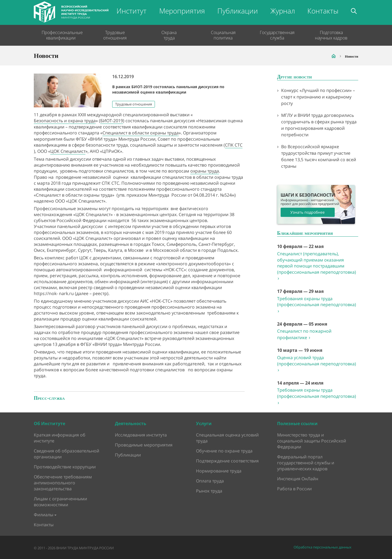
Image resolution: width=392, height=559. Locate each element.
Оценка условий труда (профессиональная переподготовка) (317, 364)
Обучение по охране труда (224, 451)
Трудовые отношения (115, 35)
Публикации (238, 11)
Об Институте (49, 424)
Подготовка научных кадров (331, 35)
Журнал (283, 11)
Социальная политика (223, 35)
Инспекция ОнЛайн (298, 479)
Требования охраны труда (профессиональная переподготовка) (317, 305)
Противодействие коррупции (65, 467)
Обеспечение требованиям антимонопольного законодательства (63, 483)
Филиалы (44, 515)
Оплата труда (210, 481)
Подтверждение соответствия (227, 461)
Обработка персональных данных (323, 547)
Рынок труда (209, 491)
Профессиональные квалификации (61, 35)
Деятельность (131, 424)
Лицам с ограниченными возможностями (60, 502)
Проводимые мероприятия (144, 445)
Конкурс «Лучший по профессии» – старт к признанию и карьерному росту (318, 97)
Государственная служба (277, 35)
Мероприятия (182, 11)
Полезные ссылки (297, 424)
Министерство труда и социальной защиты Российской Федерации (312, 441)
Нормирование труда (219, 471)
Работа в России (294, 489)
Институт (132, 11)
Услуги (204, 424)
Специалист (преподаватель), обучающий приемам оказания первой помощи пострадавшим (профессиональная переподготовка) (317, 266)
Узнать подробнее (308, 212)
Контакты (323, 11)
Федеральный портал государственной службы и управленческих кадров (306, 463)
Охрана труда (169, 35)
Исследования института (141, 435)
